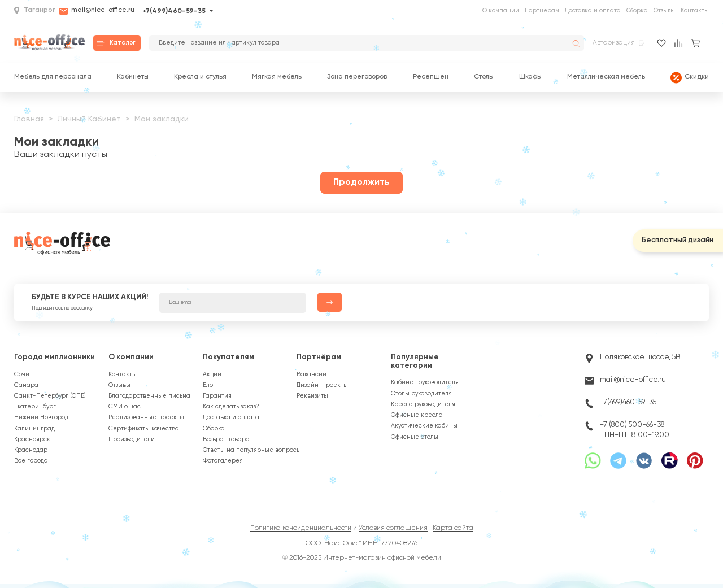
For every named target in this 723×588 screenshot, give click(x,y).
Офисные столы (415, 437)
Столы (484, 77)
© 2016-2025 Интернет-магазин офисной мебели (362, 558)
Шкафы (530, 77)
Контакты (695, 11)
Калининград (34, 429)
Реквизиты (312, 396)
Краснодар (31, 450)
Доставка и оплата (593, 11)
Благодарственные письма (149, 396)
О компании (501, 11)
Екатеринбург (35, 407)
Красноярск (32, 439)
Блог (209, 385)
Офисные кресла (417, 415)
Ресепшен (431, 77)
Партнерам (542, 11)
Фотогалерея (223, 461)
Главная (29, 119)
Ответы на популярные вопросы (252, 450)
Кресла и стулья (200, 77)
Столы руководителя (421, 394)
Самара (26, 385)
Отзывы (664, 11)
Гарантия (217, 396)
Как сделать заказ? (231, 407)
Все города (31, 461)
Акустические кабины (424, 426)
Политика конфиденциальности (301, 528)
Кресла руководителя (423, 404)
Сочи (22, 374)
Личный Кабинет (89, 119)
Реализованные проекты (146, 417)
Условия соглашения (393, 528)
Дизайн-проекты (322, 385)
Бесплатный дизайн (678, 240)
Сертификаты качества (144, 429)
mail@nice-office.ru (97, 11)
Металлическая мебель (606, 77)
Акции (212, 374)
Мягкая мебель (277, 77)
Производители (132, 439)
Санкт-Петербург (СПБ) (50, 396)
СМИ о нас (125, 407)
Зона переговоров (357, 77)
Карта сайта (453, 528)
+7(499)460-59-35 (174, 11)
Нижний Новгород (41, 417)
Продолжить (361, 182)
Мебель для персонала (53, 77)
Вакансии (312, 374)
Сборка (637, 11)
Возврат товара (226, 439)
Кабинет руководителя (425, 382)
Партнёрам (319, 357)
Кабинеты (133, 77)
